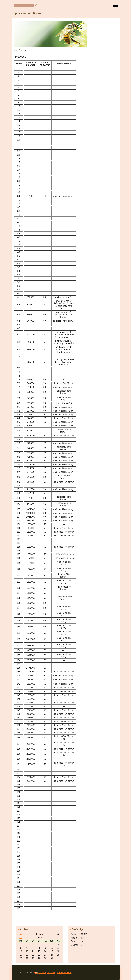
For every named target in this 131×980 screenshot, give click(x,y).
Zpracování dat (64, 973)
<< (21, 934)
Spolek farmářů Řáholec (28, 13)
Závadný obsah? (47, 973)
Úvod (15, 50)
